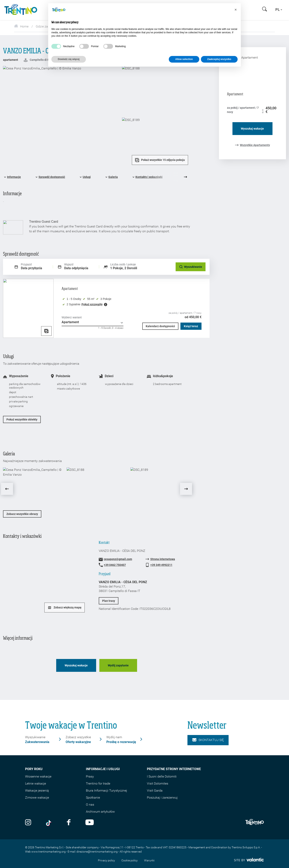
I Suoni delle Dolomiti (162, 776)
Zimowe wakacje (37, 797)
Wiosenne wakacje (38, 776)
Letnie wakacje (36, 783)
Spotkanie (93, 797)
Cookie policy (130, 860)
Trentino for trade (98, 783)
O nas (90, 805)
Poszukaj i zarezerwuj (162, 797)
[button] (236, 10)
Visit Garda (155, 790)
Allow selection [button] (184, 59)
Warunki (149, 860)
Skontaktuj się (208, 740)
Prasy (90, 776)
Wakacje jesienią (37, 790)
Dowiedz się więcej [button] (69, 59)
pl (279, 10)
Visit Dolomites (158, 783)
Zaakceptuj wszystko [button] (219, 59)
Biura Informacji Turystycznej (106, 790)
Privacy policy (106, 860)
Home (21, 26)
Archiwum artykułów (100, 812)
